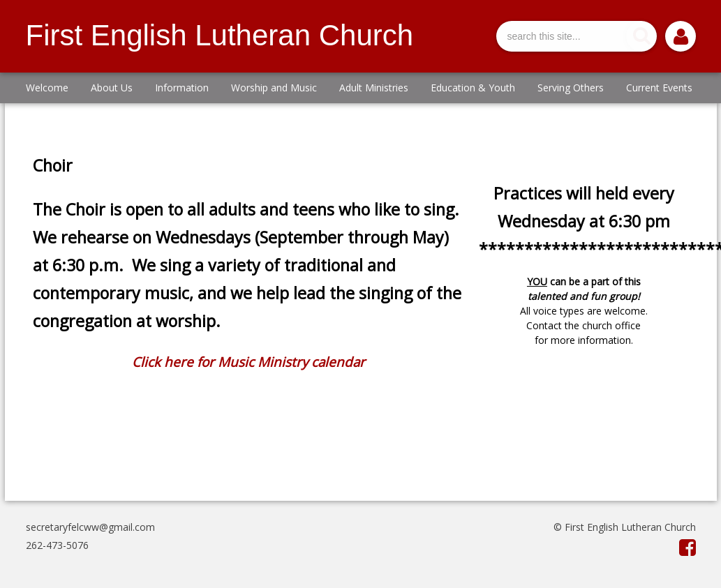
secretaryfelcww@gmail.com (90, 527)
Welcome (47, 88)
